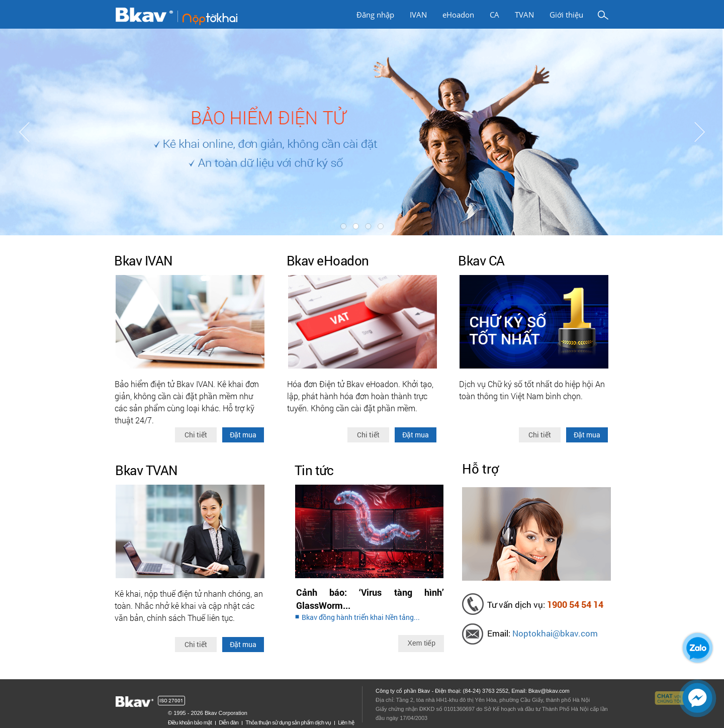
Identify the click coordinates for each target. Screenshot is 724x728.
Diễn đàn (229, 722)
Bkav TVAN (147, 470)
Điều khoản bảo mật (190, 722)
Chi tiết (196, 435)
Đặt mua (243, 435)
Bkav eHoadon (328, 260)
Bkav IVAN (144, 260)
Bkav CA (481, 260)
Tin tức (314, 470)
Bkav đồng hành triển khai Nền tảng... (361, 617)
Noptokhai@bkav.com (555, 633)
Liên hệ (346, 722)
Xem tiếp (422, 643)
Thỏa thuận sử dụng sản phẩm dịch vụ (288, 722)
